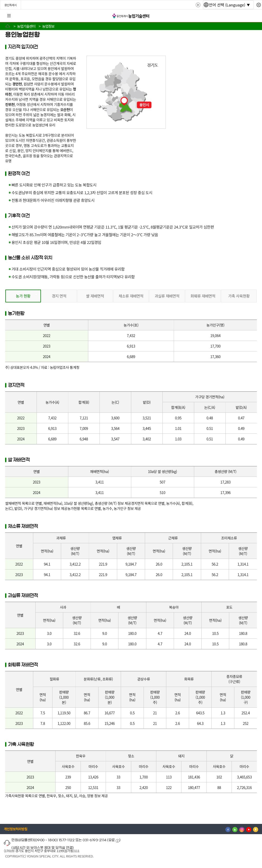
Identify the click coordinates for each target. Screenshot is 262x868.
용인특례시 (10, 5)
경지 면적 (59, 296)
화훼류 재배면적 (203, 296)
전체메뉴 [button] (9, 16)
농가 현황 (23, 296)
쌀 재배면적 (95, 296)
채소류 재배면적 (131, 296)
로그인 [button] (254, 16)
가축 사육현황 (239, 296)
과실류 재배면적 (167, 296)
